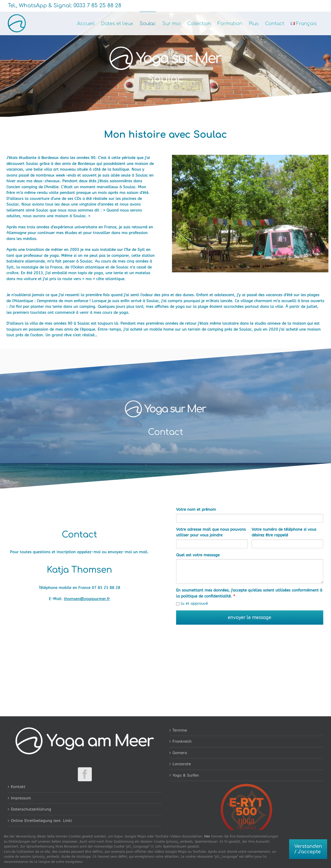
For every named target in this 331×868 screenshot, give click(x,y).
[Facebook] (85, 774)
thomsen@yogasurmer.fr (87, 599)
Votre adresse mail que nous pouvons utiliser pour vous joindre (211, 532)
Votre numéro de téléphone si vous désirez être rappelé (284, 532)
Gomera (180, 753)
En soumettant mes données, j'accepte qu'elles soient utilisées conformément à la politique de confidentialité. (249, 593)
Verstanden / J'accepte (308, 849)
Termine (180, 730)
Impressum (21, 798)
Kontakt (18, 787)
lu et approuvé (192, 603)
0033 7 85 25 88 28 (97, 6)
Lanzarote (182, 764)
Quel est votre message (198, 555)
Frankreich (182, 741)
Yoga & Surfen (186, 775)
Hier (207, 836)
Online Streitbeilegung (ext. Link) (41, 821)
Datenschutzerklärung (31, 809)
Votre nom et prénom (196, 509)
